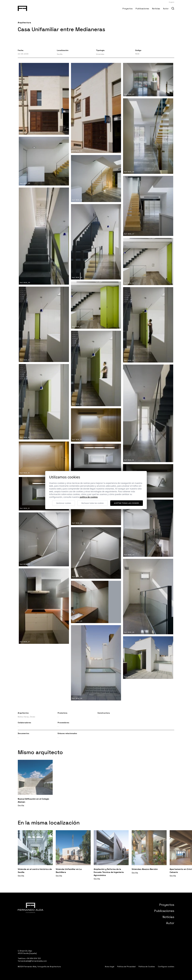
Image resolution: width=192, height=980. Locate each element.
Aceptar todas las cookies (127, 503)
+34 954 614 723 (33, 958)
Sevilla (60, 54)
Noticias (156, 9)
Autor (166, 9)
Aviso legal (110, 967)
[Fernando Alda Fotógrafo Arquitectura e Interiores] (22, 8)
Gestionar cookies (64, 503)
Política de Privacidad (126, 967)
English (172, 2)
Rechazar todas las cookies (93, 503)
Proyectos (128, 9)
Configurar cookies (166, 967)
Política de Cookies (147, 967)
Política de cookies (89, 497)
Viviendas (100, 54)
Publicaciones (142, 9)
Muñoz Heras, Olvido (26, 717)
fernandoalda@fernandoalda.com (32, 961)
